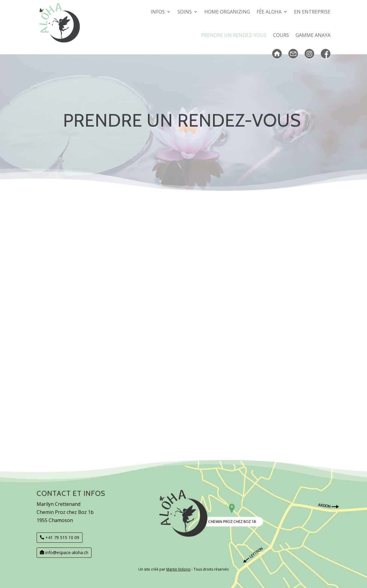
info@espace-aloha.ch (67, 552)
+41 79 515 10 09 (62, 537)
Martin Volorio (178, 569)
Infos (158, 12)
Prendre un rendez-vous (234, 35)
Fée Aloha (269, 12)
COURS (281, 35)
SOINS (185, 12)
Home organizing (227, 12)
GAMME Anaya (313, 35)
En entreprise (312, 12)
